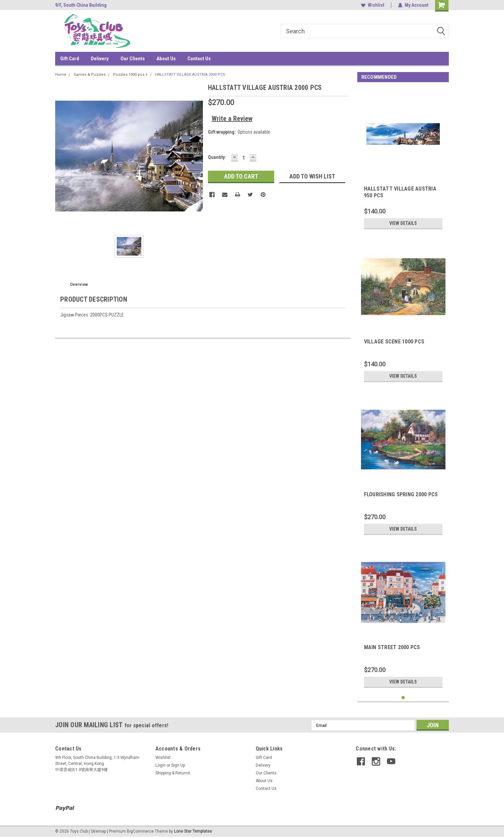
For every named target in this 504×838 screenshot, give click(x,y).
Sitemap (98, 831)
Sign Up (178, 765)
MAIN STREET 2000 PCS (392, 647)
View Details (403, 223)
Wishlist (373, 5)
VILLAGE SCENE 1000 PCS (394, 342)
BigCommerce (140, 831)
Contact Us (199, 59)
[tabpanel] (403, 160)
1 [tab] (403, 698)
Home (61, 75)
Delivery (100, 59)
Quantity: (217, 157)
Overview (79, 284)
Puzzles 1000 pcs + (130, 75)
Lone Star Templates (193, 831)
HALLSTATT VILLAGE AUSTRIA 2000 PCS (190, 75)
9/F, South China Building (81, 5)
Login (160, 765)
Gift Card (70, 59)
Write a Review (232, 119)
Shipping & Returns (173, 773)
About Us (166, 59)
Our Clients (133, 59)
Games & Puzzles (90, 75)
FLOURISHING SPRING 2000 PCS (401, 494)
